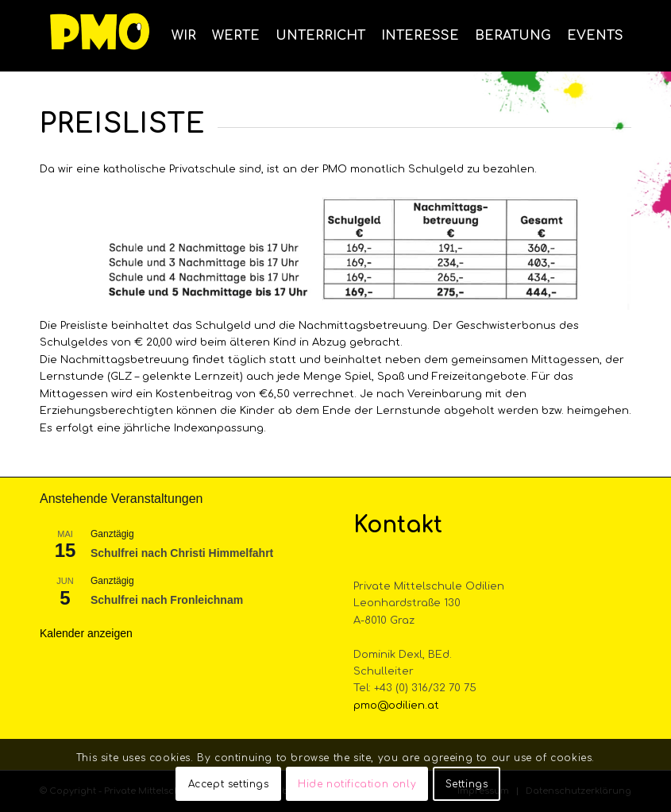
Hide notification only (357, 784)
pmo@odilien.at (396, 706)
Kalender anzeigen (86, 633)
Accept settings (229, 784)
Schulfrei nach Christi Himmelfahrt (182, 553)
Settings (467, 784)
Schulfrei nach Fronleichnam (167, 600)
